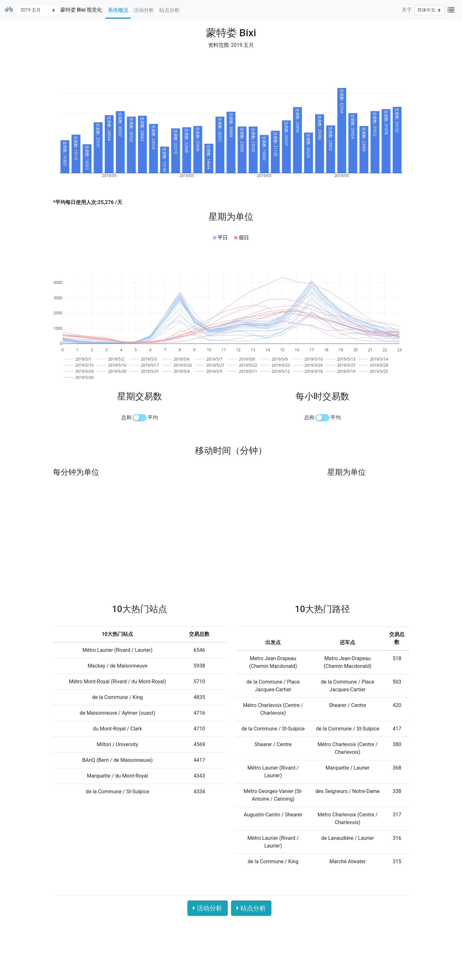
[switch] (140, 418)
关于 (407, 10)
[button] (220, 238)
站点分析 (169, 10)
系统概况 (118, 10)
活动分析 (144, 10)
